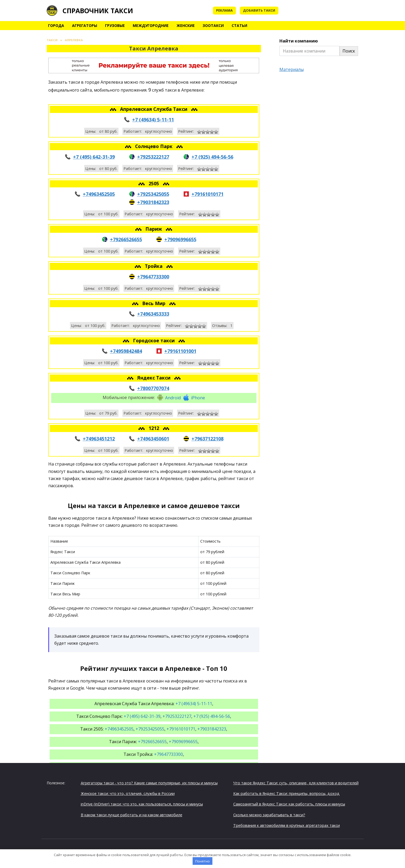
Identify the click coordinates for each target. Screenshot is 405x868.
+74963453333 (153, 314)
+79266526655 (126, 239)
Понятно (202, 861)
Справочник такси (98, 11)
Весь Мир (154, 303)
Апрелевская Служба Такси (154, 109)
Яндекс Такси (154, 378)
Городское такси (154, 340)
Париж (154, 229)
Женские (186, 25)
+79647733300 (153, 277)
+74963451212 (99, 439)
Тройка (154, 266)
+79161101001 (180, 351)
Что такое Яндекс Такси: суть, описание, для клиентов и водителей (296, 783)
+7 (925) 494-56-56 (212, 157)
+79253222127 (153, 157)
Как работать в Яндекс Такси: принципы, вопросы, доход (286, 793)
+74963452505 (99, 194)
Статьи (239, 25)
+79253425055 (153, 194)
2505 (154, 183)
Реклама (224, 10)
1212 (154, 428)
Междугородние (151, 25)
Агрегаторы (85, 25)
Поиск (349, 51)
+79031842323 (153, 202)
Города (56, 25)
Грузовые (115, 25)
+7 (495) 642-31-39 (94, 157)
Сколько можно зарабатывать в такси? (269, 815)
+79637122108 (208, 439)
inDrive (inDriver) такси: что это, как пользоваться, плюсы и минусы (142, 804)
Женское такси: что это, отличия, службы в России (128, 793)
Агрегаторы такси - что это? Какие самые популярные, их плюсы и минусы (149, 783)
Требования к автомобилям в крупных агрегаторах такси (287, 825)
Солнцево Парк (154, 146)
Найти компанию (299, 41)
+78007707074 (153, 388)
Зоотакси (213, 25)
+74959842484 (126, 351)
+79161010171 (208, 194)
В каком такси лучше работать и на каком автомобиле (132, 815)
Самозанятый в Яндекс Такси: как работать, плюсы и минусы (289, 804)
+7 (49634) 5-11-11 (153, 120)
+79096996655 (180, 239)
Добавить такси (259, 10)
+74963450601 (153, 439)
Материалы (292, 69)
